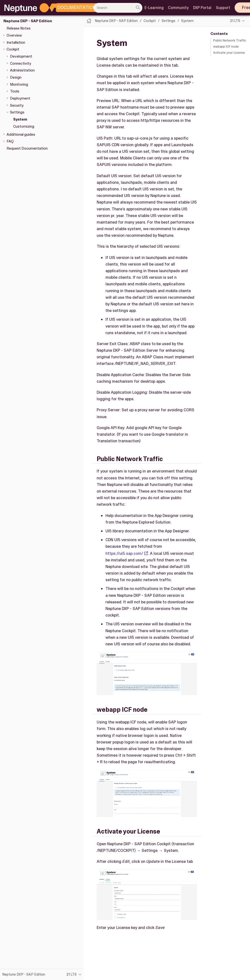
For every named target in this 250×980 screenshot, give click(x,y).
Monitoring (19, 84)
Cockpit (13, 49)
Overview (14, 35)
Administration (22, 70)
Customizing (24, 126)
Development (21, 56)
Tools (15, 91)
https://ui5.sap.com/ (124, 553)
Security (17, 105)
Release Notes (19, 28)
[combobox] (118, 8)
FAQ (10, 141)
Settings (17, 112)
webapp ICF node (226, 46)
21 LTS (235, 21)
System (20, 119)
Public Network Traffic (230, 40)
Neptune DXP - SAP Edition (28, 21)
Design (16, 77)
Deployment (20, 98)
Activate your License (229, 53)
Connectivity (21, 63)
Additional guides (21, 134)
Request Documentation (27, 148)
